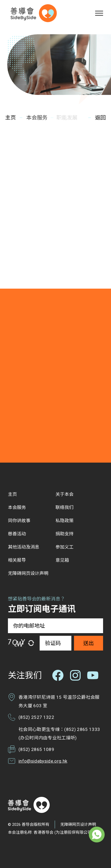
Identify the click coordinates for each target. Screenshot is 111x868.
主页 (10, 118)
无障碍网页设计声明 (78, 825)
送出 (89, 643)
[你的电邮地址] (55, 626)
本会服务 (36, 118)
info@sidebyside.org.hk (43, 761)
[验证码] (55, 643)
